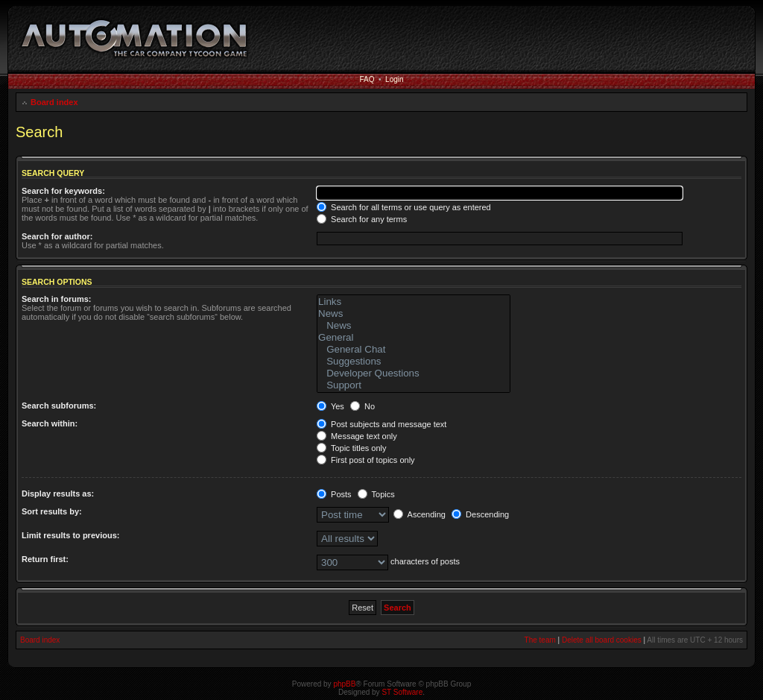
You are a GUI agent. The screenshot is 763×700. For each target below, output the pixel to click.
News (414, 314)
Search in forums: (57, 299)
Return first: (45, 559)
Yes (330, 406)
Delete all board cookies (602, 640)
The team (540, 640)
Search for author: (57, 236)
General (414, 338)
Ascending (420, 514)
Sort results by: (52, 511)
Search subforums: (59, 406)
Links (414, 302)
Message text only (357, 436)
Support (414, 385)
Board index (54, 102)
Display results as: (58, 494)
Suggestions (414, 362)
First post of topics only (366, 460)
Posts (334, 494)
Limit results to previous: (70, 535)
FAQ (367, 79)
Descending (480, 514)
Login (394, 79)
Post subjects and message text (381, 424)
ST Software (402, 692)
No (362, 406)
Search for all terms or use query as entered (404, 207)
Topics (376, 494)
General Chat (414, 350)
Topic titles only (351, 448)
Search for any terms (362, 219)
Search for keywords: (63, 191)
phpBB (344, 684)
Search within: (50, 423)
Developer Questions (414, 373)
